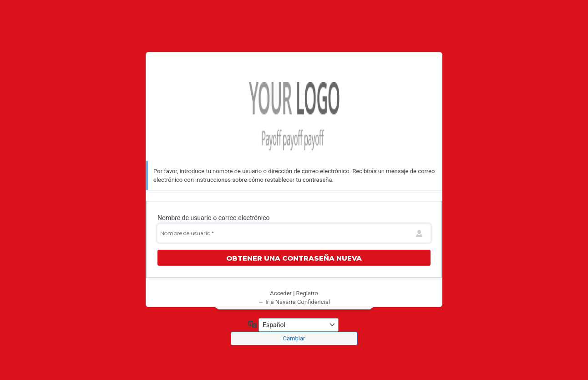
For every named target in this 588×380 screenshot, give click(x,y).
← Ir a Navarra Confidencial (294, 302)
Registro (307, 293)
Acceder (281, 293)
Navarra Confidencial (294, 116)
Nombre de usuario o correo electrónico (214, 218)
